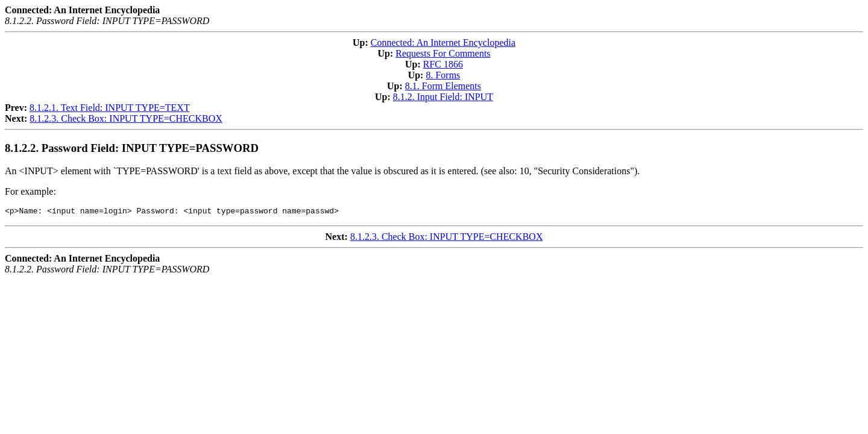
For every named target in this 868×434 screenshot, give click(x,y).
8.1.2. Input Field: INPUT (443, 97)
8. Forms (443, 75)
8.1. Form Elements (443, 86)
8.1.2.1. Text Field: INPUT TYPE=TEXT (110, 108)
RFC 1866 (443, 64)
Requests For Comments (443, 53)
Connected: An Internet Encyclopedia (443, 42)
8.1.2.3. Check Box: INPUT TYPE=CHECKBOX (126, 118)
